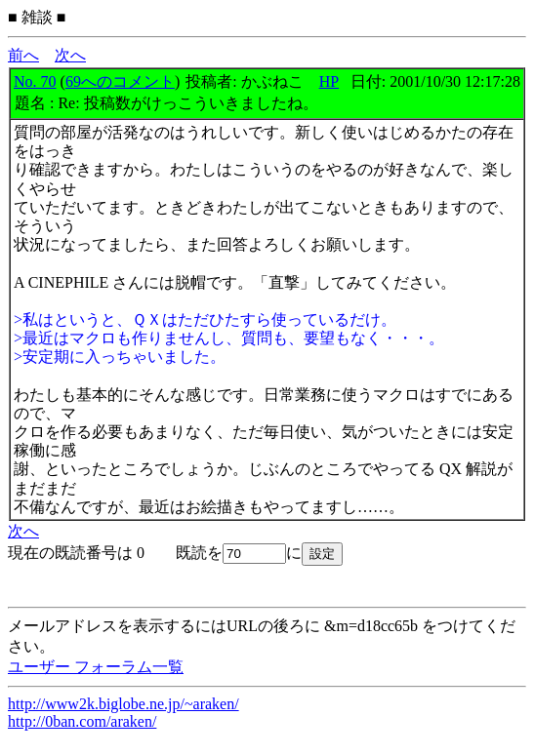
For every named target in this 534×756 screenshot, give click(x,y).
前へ (23, 55)
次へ (70, 55)
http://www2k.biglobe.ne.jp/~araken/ (123, 704)
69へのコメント (120, 81)
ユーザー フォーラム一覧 (96, 667)
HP (329, 81)
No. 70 (35, 81)
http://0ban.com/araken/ (82, 721)
